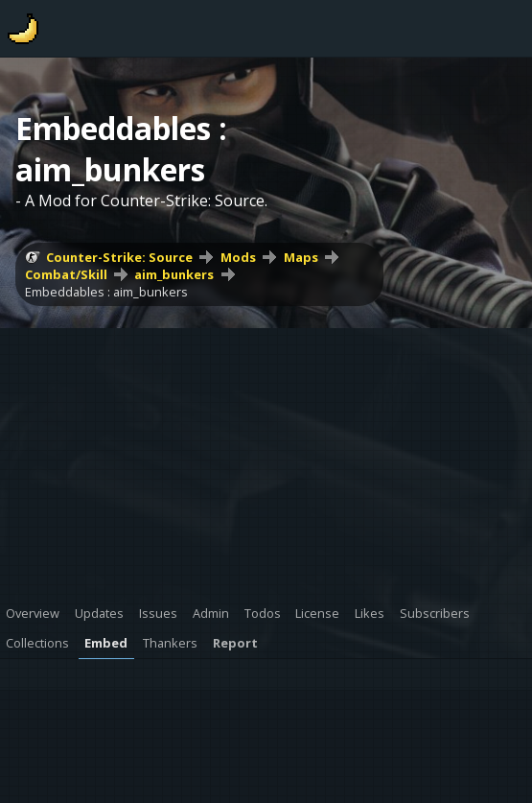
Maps (301, 257)
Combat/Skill (66, 274)
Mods (238, 257)
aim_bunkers (174, 274)
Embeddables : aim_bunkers (106, 292)
